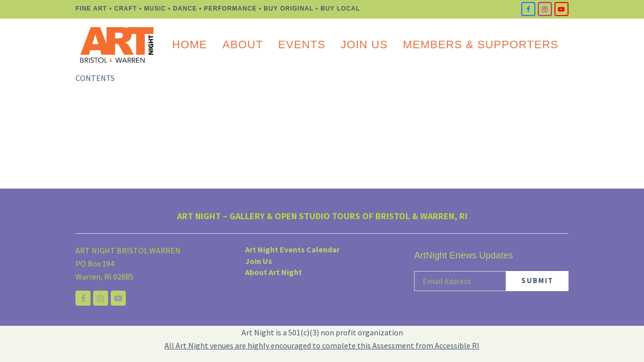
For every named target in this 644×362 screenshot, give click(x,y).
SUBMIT (537, 280)
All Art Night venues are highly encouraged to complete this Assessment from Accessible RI (322, 345)
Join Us (259, 261)
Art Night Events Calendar (292, 249)
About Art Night (273, 272)
